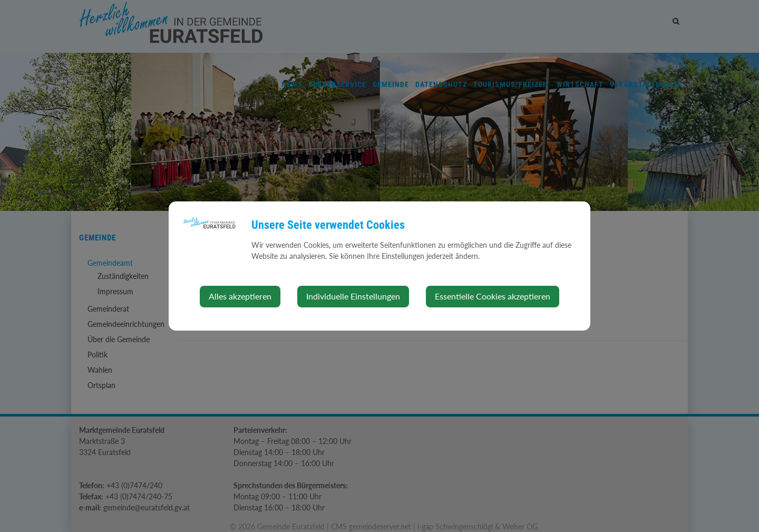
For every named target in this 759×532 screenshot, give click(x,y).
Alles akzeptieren (240, 296)
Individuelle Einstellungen (353, 296)
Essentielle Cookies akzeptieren (493, 296)
